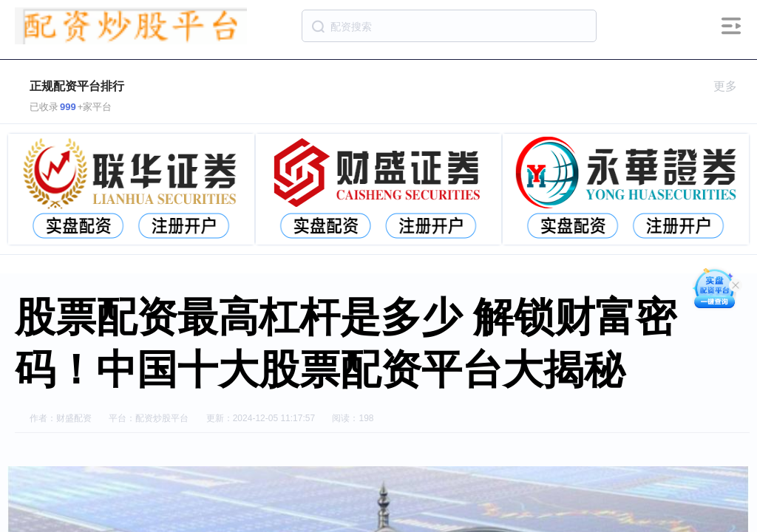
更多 (731, 86)
